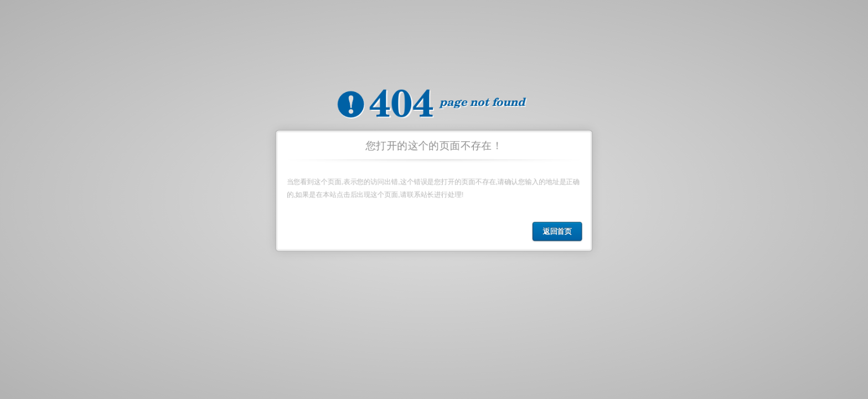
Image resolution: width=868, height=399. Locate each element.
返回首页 (559, 232)
